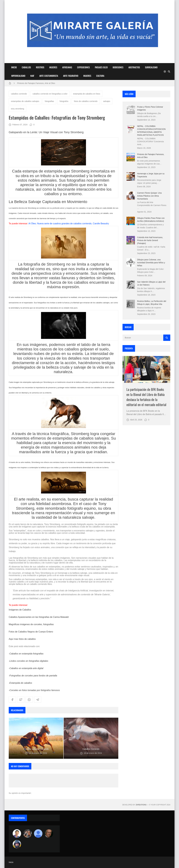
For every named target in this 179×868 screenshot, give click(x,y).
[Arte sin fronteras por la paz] (17, 834)
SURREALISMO (151, 67)
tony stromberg (17, 109)
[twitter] (21, 700)
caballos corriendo (19, 94)
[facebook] (12, 700)
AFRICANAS (67, 67)
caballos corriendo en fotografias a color (50, 94)
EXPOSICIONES (83, 67)
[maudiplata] (17, 844)
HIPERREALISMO (18, 76)
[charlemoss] (49, 834)
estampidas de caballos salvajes (25, 101)
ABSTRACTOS (134, 67)
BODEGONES (118, 67)
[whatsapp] (29, 700)
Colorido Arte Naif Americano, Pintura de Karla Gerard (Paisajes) (150, 240)
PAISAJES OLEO (101, 67)
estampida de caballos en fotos (87, 94)
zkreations (141, 805)
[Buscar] (169, 72)
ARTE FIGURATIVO (71, 76)
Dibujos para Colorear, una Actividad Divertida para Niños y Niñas (151, 263)
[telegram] (38, 700)
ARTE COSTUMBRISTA (49, 76)
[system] (165, 72)
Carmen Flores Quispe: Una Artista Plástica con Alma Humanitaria (149, 196)
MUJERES (53, 67)
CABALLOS (26, 67)
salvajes (107, 101)
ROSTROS (40, 67)
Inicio (11, 862)
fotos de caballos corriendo (86, 101)
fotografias (49, 101)
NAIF (32, 76)
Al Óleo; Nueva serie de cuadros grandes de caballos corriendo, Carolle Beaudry (69, 224)
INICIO (14, 67)
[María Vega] (38, 834)
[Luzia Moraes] (28, 834)
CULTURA (100, 76)
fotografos (64, 101)
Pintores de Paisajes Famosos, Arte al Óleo (36, 83)
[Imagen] (146, 369)
